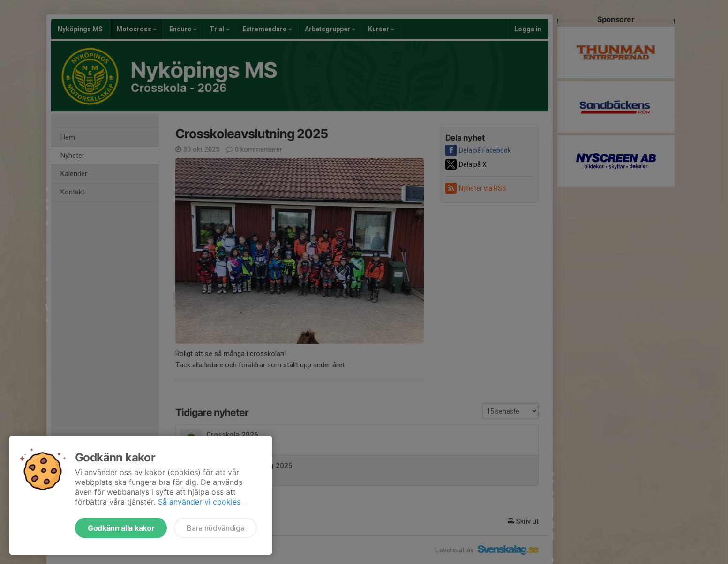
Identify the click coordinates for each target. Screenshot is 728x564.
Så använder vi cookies (199, 502)
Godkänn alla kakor (121, 528)
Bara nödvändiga (215, 528)
